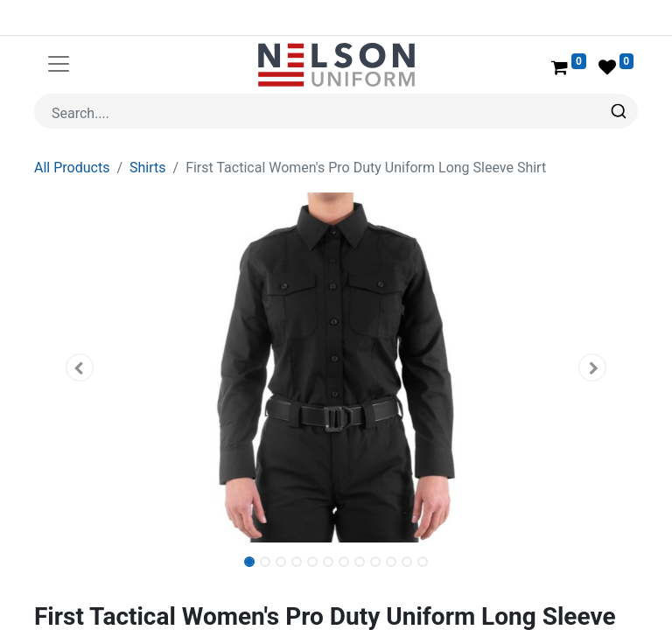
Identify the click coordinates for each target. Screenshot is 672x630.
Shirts (148, 168)
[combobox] (336, 111)
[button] (80, 367)
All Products (72, 168)
